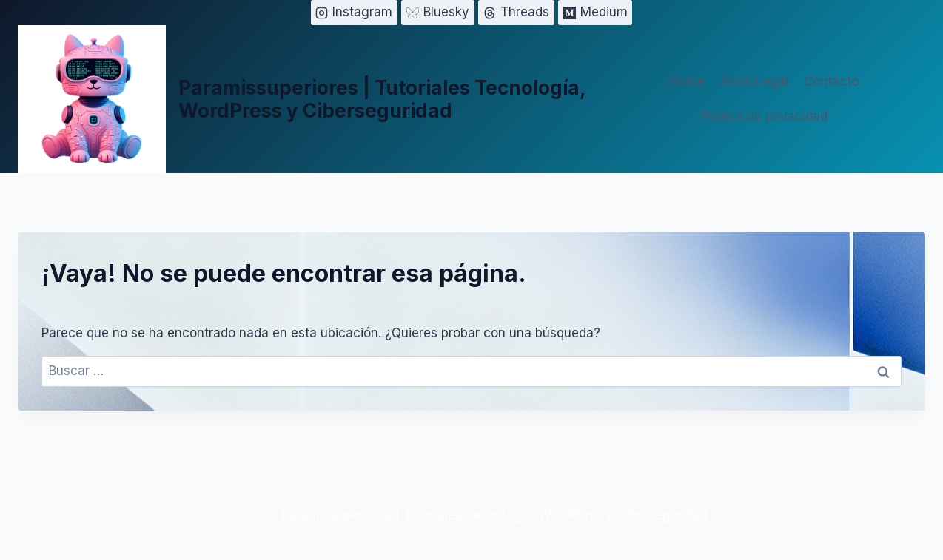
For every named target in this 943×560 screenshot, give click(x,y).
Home (687, 81)
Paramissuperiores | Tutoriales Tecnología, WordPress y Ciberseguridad (495, 515)
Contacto (831, 81)
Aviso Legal (754, 81)
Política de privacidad (764, 116)
